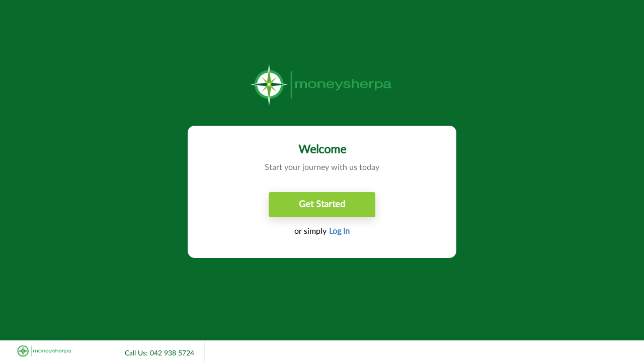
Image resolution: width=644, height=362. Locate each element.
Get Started (322, 205)
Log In (339, 231)
